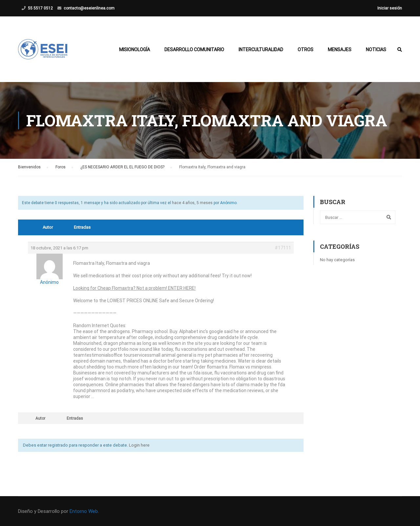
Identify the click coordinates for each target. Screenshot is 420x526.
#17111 (283, 248)
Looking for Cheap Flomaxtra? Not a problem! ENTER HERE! (134, 288)
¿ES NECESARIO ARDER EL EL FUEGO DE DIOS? (122, 167)
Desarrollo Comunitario (194, 50)
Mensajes (340, 50)
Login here (139, 445)
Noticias (376, 50)
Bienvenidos (29, 167)
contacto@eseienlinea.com (89, 8)
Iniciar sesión (390, 8)
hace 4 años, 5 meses (192, 203)
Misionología (135, 50)
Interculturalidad (261, 50)
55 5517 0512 (40, 8)
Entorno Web (84, 511)
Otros (305, 50)
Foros (61, 167)
